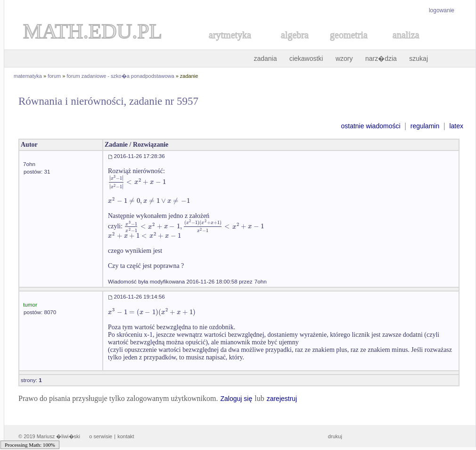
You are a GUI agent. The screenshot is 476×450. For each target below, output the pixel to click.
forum (54, 76)
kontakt (126, 436)
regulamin (425, 126)
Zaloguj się (236, 399)
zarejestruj (282, 399)
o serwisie (101, 436)
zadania (265, 58)
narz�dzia (381, 58)
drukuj (335, 436)
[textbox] (137, 182)
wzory (344, 58)
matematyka (28, 76)
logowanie (442, 10)
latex (456, 126)
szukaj (419, 58)
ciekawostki (306, 58)
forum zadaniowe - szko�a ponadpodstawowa (121, 76)
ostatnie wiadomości (370, 126)
